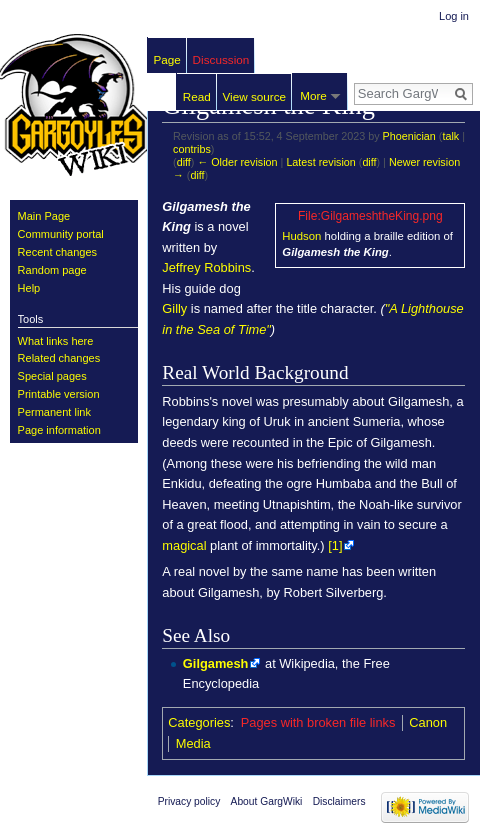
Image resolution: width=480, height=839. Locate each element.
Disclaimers (339, 801)
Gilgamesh (216, 663)
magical (184, 545)
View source (254, 96)
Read (197, 96)
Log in (454, 16)
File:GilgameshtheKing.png (370, 216)
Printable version (59, 394)
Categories (199, 722)
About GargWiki (267, 801)
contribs (192, 149)
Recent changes (58, 252)
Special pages (52, 376)
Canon (428, 722)
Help (29, 288)
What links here (56, 341)
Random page (52, 270)
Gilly (174, 308)
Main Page (44, 216)
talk (450, 136)
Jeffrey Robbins (206, 267)
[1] (335, 545)
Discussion (221, 59)
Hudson (301, 236)
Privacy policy (189, 801)
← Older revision (237, 162)
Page (167, 59)
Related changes (59, 358)
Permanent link (54, 412)
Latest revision (320, 162)
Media (193, 743)
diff (184, 162)
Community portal (61, 234)
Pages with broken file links (318, 722)
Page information (59, 430)
